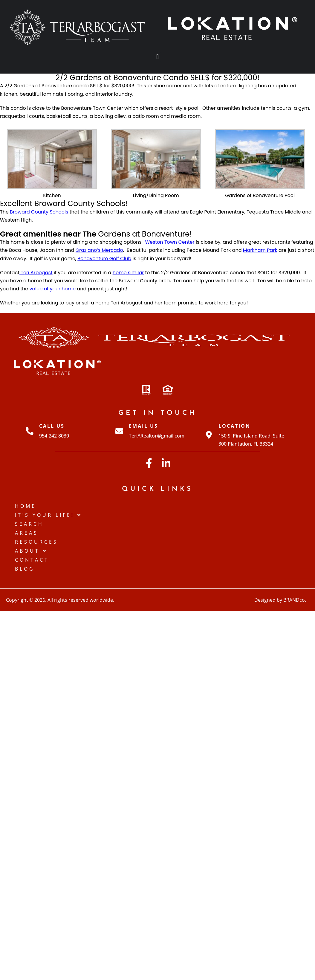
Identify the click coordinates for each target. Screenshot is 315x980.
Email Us (143, 426)
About (31, 551)
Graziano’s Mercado (99, 250)
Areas (27, 533)
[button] (157, 57)
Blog (25, 569)
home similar (128, 273)
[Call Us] (30, 431)
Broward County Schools (39, 212)
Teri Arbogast (36, 273)
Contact (32, 560)
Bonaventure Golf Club (104, 258)
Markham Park (260, 250)
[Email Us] (119, 431)
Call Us (52, 426)
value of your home (53, 289)
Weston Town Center (170, 242)
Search (29, 524)
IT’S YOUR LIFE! (49, 515)
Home (26, 506)
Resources (36, 542)
